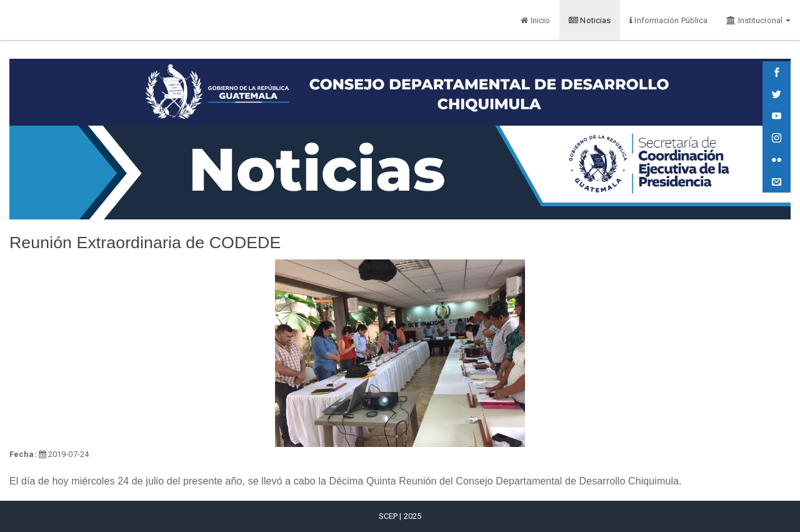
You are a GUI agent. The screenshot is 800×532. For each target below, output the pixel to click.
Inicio (535, 20)
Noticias (590, 20)
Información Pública (668, 20)
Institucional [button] (758, 20)
